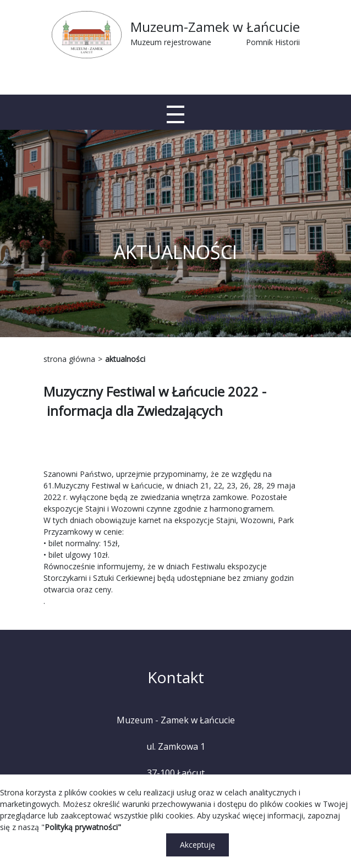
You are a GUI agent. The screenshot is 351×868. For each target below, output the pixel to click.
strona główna (69, 359)
